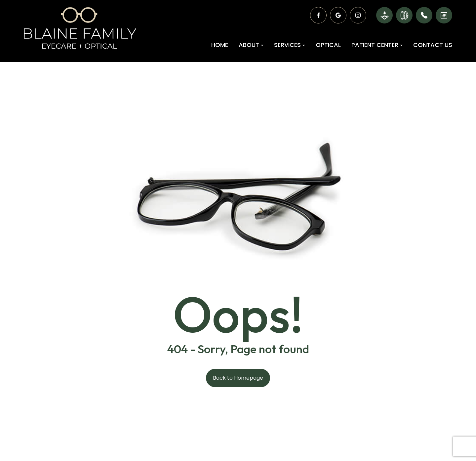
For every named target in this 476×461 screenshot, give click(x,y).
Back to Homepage (238, 378)
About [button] (251, 45)
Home (220, 45)
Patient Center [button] (377, 45)
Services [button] (290, 45)
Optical (328, 45)
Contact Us (433, 45)
